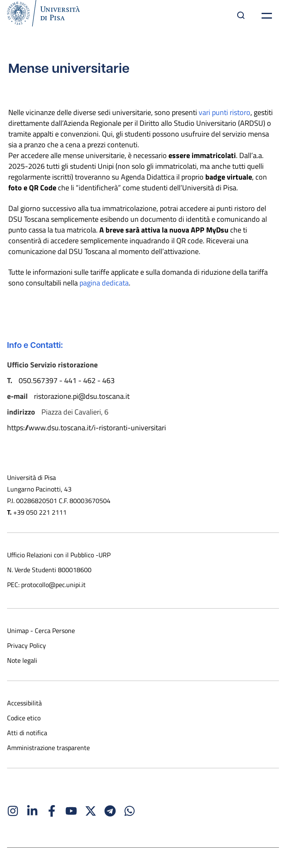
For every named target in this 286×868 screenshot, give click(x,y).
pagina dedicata (104, 283)
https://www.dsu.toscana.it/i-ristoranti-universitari (87, 427)
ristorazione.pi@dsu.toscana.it (83, 396)
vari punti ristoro (225, 112)
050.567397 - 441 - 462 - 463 (67, 380)
